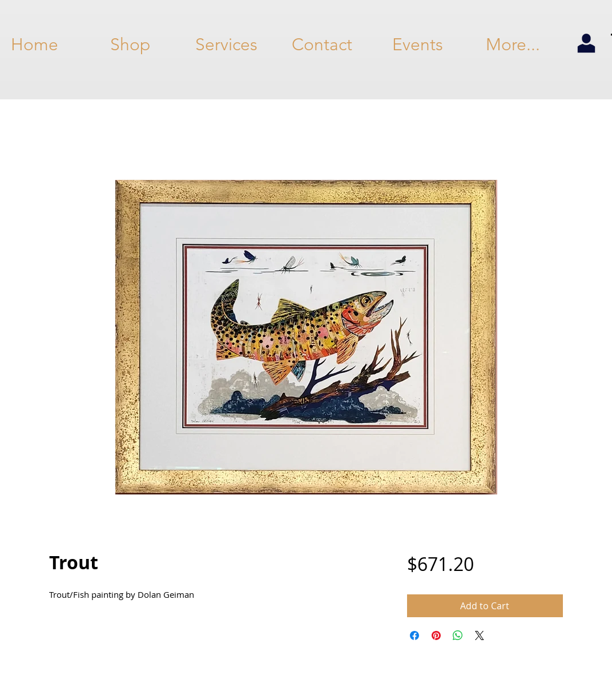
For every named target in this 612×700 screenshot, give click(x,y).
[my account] (586, 44)
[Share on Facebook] (414, 635)
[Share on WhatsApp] (458, 635)
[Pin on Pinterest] (436, 635)
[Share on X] (480, 635)
